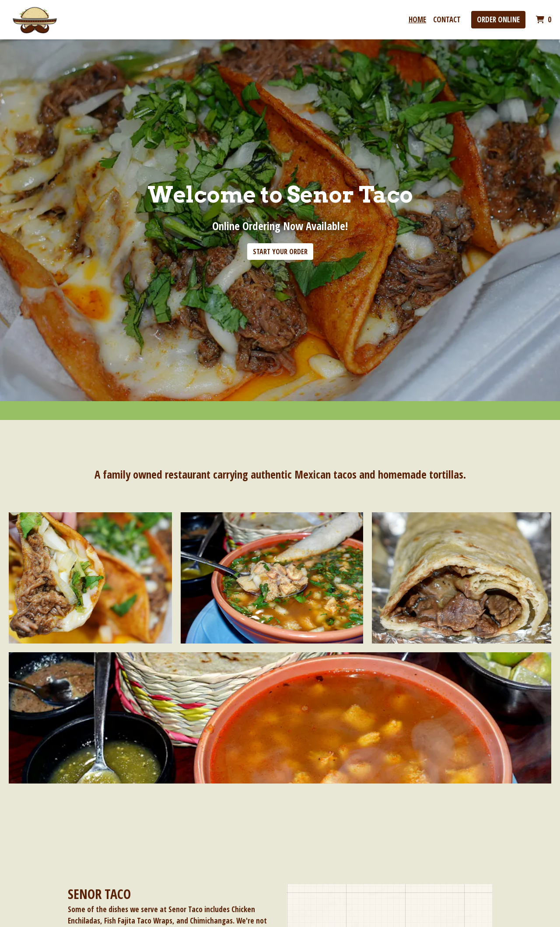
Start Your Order (280, 252)
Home (417, 19)
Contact (447, 19)
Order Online (498, 19)
